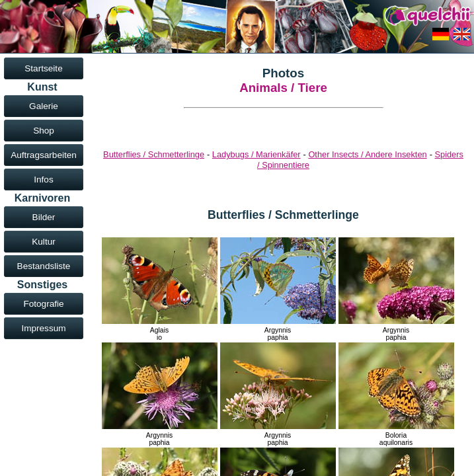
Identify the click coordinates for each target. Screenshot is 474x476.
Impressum (43, 328)
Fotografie (43, 304)
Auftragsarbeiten (44, 155)
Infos (43, 179)
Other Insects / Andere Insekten (367, 154)
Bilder (44, 217)
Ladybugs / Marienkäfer (257, 154)
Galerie (44, 106)
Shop (44, 131)
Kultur (44, 242)
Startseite (43, 68)
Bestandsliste (44, 266)
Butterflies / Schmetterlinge (154, 154)
